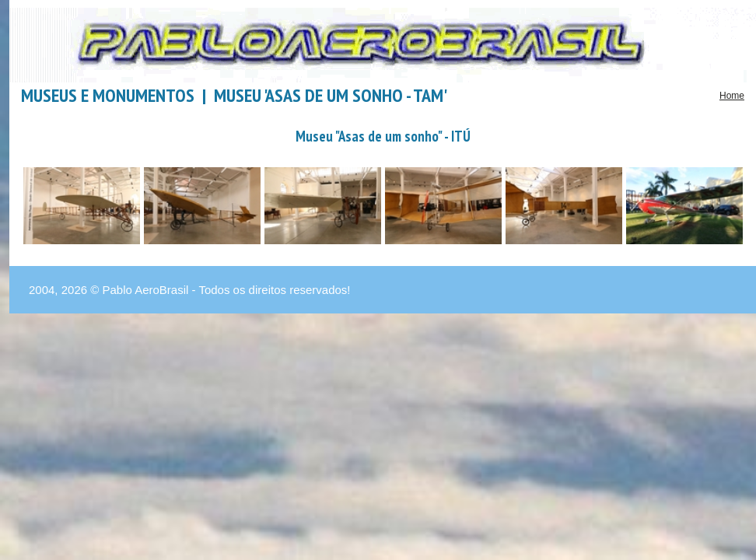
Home (732, 96)
